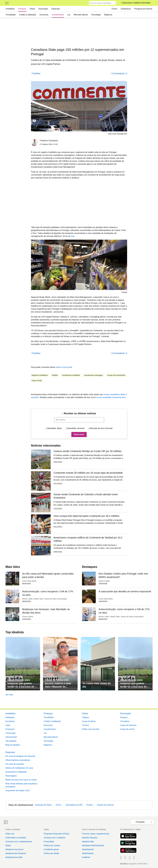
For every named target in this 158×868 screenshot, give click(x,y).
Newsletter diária (54, 428)
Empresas (10, 729)
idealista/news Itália (14, 857)
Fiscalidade (11, 15)
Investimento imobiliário (71, 375)
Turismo (85, 725)
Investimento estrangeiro (93, 375)
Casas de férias (89, 721)
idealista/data (88, 853)
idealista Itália (88, 842)
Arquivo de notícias (105, 805)
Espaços (124, 717)
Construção (11, 733)
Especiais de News (43, 805)
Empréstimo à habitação (16, 772)
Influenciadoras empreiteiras (18, 760)
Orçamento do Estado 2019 (18, 791)
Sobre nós (10, 834)
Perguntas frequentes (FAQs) (56, 834)
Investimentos (58, 15)
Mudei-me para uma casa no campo (21, 780)
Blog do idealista (13, 745)
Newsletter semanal (76, 428)
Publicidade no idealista (16, 838)
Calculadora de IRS (74, 805)
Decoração (43, 9)
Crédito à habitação (28, 15)
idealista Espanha (90, 838)
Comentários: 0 (120, 73)
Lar (69, 15)
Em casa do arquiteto (15, 764)
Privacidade (49, 842)
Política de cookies (52, 845)
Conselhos (125, 721)
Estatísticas (126, 9)
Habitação (10, 717)
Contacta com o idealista (54, 838)
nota (73, 236)
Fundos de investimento (116, 375)
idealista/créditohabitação (93, 845)
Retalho (55, 375)
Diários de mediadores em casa (19, 768)
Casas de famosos (128, 725)
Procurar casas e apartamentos (96, 834)
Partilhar (36, 73)
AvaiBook (86, 857)
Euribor (90, 805)
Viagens (86, 717)
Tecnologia (96, 15)
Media (8, 845)
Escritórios (10, 721)
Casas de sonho (127, 729)
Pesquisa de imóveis (143, 9)
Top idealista (11, 741)
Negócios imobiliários (40, 375)
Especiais (56, 9)
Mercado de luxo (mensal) (101, 428)
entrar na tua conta (64, 367)
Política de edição (51, 853)
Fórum (114, 9)
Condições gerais (51, 849)
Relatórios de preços (15, 849)
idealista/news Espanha (16, 853)
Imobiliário (10, 9)
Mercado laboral (81, 15)
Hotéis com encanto (91, 729)
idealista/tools (88, 849)
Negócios (108, 15)
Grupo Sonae (37, 381)
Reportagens (11, 776)
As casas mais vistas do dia (97, 685)
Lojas (8, 725)
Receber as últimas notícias (80, 413)
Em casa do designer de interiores (20, 756)
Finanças (22, 9)
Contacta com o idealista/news (19, 842)
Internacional (11, 737)
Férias (32, 9)
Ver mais (9, 695)
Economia (44, 15)
